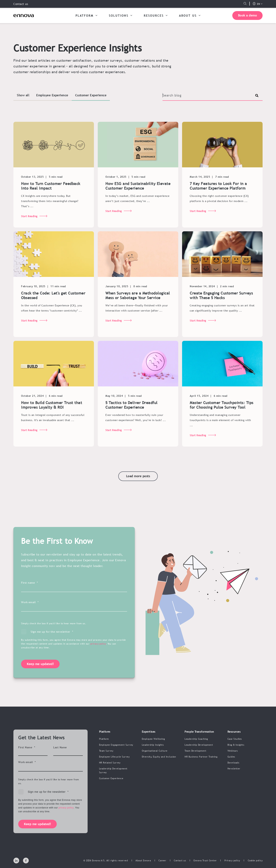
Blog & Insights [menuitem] (236, 745)
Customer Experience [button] (91, 95)
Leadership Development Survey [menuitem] (113, 771)
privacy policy (98, 655)
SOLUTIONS (121, 15)
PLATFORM (86, 15)
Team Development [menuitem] (195, 751)
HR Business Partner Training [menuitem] (201, 757)
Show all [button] (23, 95)
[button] (138, 476)
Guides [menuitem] (231, 757)
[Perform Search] (257, 96)
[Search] (213, 95)
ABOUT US (190, 15)
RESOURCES (156, 15)
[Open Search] (245, 4)
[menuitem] (143, 861)
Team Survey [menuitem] (106, 751)
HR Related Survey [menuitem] (110, 763)
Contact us (21, 4)
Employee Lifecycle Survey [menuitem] (114, 757)
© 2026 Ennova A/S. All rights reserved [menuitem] (106, 861)
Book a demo (248, 15)
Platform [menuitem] (104, 739)
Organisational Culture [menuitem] (155, 751)
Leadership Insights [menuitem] (153, 745)
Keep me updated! (40, 675)
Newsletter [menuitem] (234, 769)
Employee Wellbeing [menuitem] (153, 739)
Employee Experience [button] (52, 95)
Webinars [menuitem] (233, 751)
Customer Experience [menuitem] (111, 778)
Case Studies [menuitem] (235, 739)
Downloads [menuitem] (233, 763)
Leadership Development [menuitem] (199, 745)
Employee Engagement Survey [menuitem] (116, 745)
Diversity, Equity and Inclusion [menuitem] (159, 757)
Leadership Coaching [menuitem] (196, 739)
